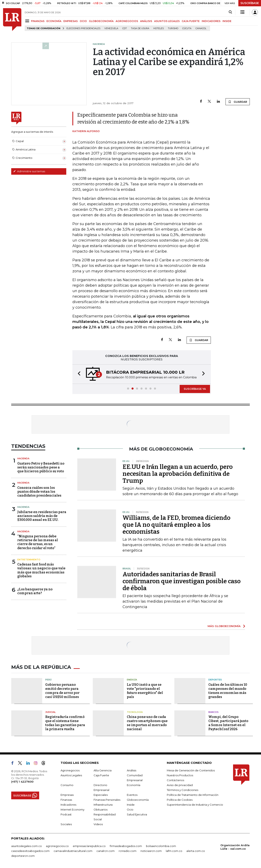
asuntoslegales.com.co (27, 846)
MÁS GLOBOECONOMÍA (224, 626)
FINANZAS (38, 21)
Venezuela (111, 28)
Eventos (132, 795)
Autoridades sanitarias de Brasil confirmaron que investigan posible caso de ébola (182, 581)
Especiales (101, 795)
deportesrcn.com (23, 856)
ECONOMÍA (54, 21)
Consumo (67, 785)
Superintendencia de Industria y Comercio (195, 805)
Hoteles (159, 28)
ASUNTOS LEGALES (167, 21)
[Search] (230, 12)
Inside (131, 805)
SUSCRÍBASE (250, 3)
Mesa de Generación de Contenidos (191, 770)
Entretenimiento (29, 560)
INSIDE (227, 21)
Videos (98, 824)
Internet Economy (72, 809)
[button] (78, 374)
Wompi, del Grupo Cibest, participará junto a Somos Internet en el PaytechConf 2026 (228, 723)
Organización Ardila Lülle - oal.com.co (235, 847)
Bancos (213, 712)
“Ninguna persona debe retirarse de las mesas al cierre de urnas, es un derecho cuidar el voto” (38, 542)
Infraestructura (103, 805)
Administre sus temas (29, 171)
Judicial (50, 712)
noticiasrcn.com (151, 851)
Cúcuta (187, 28)
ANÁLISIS (146, 21)
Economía (134, 785)
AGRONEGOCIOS (127, 21)
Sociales (66, 824)
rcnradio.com (128, 851)
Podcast (66, 814)
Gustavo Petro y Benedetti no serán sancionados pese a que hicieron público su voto (41, 467)
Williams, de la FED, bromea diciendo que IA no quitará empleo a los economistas (176, 525)
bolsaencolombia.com (161, 846)
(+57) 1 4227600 (22, 782)
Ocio (130, 809)
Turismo (173, 28)
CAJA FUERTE (191, 21)
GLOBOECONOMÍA (101, 21)
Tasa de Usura (140, 28)
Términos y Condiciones (182, 790)
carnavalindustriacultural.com (73, 851)
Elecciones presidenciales (83, 28)
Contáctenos (175, 780)
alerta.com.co (196, 851)
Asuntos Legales (71, 775)
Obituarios (101, 809)
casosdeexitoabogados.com (30, 851)
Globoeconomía (138, 800)
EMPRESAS (71, 21)
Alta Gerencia (103, 770)
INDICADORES (211, 21)
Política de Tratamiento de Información (193, 795)
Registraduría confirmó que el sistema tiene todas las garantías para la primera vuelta (65, 723)
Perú (48, 680)
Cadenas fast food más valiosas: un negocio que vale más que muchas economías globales (41, 570)
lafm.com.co (174, 851)
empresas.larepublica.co (89, 846)
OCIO (83, 21)
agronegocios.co (57, 846)
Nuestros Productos (180, 775)
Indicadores (68, 805)
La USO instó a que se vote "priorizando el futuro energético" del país (145, 691)
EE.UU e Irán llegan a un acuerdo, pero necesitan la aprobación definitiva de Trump (178, 474)
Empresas (67, 795)
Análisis (132, 770)
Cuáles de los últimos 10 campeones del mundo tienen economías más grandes (228, 691)
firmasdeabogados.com (126, 846)
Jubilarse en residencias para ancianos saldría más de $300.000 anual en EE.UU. (42, 516)
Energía (132, 680)
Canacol (201, 28)
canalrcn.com (106, 851)
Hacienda (23, 458)
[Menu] (28, 21)
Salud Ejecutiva (137, 814)
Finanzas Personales (107, 800)
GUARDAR (238, 102)
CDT (125, 28)
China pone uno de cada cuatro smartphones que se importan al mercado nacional (147, 723)
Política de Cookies (180, 800)
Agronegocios (70, 770)
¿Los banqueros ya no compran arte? (35, 591)
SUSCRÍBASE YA (195, 389)
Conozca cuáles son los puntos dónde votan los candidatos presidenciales (39, 492)
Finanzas (66, 800)
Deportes (215, 680)
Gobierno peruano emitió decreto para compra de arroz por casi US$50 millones (62, 691)
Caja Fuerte (101, 775)
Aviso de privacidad (180, 785)
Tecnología (135, 712)
